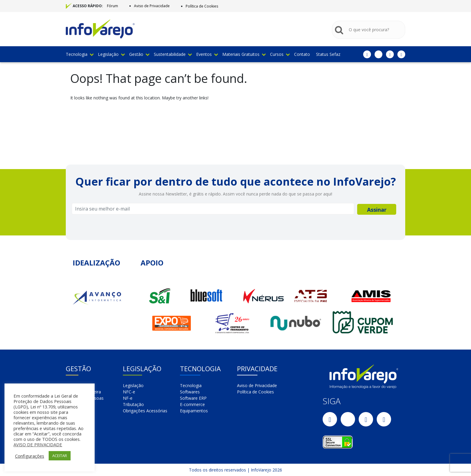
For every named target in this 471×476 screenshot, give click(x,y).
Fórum (112, 6)
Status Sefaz (328, 54)
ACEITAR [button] (60, 456)
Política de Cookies (202, 6)
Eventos (207, 54)
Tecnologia (80, 54)
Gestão (139, 54)
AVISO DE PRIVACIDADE (38, 444)
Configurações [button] (30, 456)
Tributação (133, 404)
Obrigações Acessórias (145, 411)
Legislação (111, 54)
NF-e (128, 398)
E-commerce (192, 404)
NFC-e (129, 392)
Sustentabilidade (173, 54)
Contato (302, 54)
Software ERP (193, 398)
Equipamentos (194, 411)
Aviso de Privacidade (152, 6)
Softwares (190, 392)
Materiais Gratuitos (244, 54)
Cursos (280, 54)
